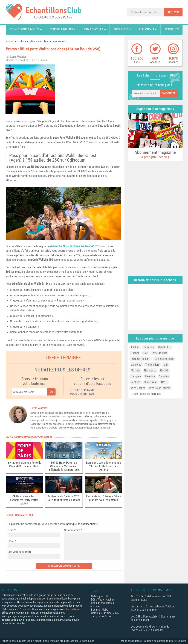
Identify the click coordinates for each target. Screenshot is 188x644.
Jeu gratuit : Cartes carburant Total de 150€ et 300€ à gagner (153, 608)
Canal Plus (164, 347)
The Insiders (152, 365)
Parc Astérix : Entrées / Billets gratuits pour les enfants (104, 498)
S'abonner (169, 93)
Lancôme (136, 365)
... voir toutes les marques (146, 394)
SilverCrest (151, 382)
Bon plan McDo (100, 610)
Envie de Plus (159, 353)
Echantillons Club (14, 42)
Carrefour (149, 347)
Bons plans (121, 29)
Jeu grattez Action (102, 616)
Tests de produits (61, 29)
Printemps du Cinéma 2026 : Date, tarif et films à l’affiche (64, 498)
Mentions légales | (132, 641)
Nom (11, 530)
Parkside (150, 376)
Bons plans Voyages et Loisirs (52, 42)
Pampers (136, 376)
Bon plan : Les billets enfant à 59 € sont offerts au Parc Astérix (104, 466)
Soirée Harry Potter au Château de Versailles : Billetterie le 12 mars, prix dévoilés (64, 467)
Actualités (172, 29)
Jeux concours (93, 29)
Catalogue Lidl (99, 596)
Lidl (166, 365)
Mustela (135, 370)
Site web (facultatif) (19, 552)
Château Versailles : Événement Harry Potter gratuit (24, 500)
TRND (164, 382)
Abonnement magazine (155, 154)
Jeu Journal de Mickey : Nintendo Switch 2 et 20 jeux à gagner (150, 628)
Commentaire (73, 530)
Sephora (136, 382)
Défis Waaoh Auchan (103, 600)
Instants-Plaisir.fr (141, 359)
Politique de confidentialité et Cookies (165, 641)
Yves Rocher (138, 388)
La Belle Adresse (164, 359)
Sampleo (164, 376)
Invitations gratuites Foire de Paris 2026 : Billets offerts (24, 464)
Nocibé (164, 370)
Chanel (135, 353)
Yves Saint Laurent (160, 388)
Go (51, 392)
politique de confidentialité (82, 524)
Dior (145, 353)
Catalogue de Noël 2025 (105, 613)
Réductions (146, 29)
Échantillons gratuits (24, 29)
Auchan (135, 347)
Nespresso (150, 370)
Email (11, 541)
